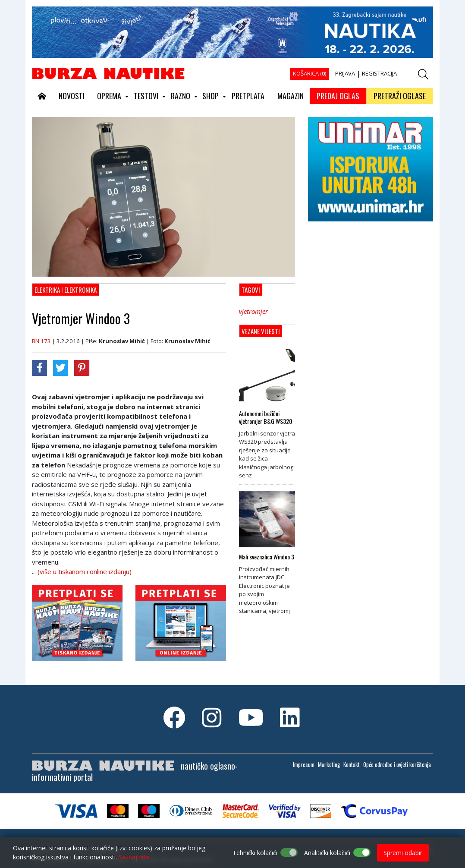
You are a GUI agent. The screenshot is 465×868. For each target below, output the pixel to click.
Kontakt (352, 764)
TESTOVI (146, 96)
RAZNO (181, 96)
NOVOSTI (72, 96)
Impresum (304, 764)
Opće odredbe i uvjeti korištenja (397, 764)
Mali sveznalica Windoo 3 (267, 557)
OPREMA (109, 96)
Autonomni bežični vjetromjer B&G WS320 (265, 417)
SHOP (211, 96)
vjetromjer (253, 311)
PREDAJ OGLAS (338, 96)
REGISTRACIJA (379, 73)
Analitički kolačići (327, 853)
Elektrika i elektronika (66, 290)
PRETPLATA (248, 96)
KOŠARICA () (309, 73)
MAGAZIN (291, 96)
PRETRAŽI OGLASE (400, 96)
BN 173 (41, 341)
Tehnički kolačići (255, 853)
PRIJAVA (345, 73)
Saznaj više (134, 857)
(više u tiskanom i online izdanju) (85, 571)
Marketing (329, 764)
